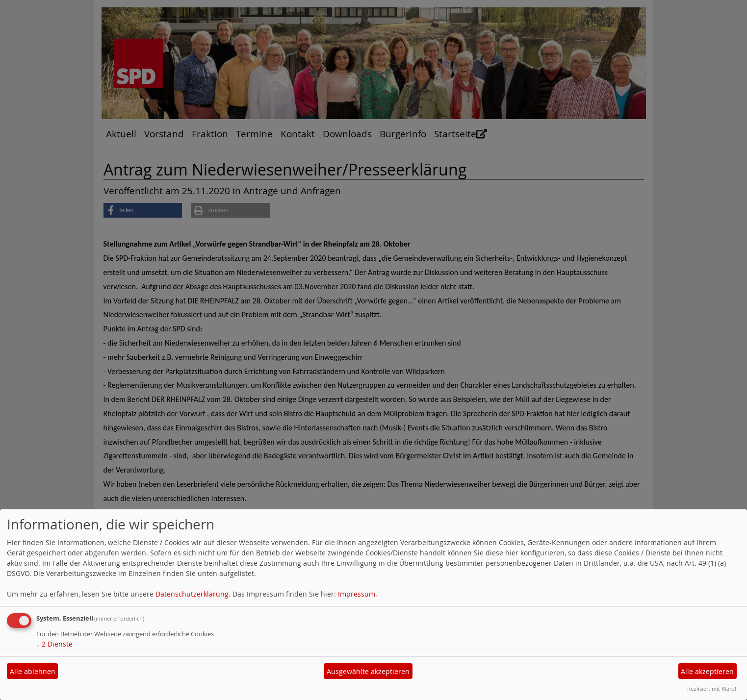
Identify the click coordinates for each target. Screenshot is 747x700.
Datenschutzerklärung (192, 594)
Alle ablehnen (33, 671)
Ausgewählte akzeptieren (368, 671)
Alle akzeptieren (707, 671)
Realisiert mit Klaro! (712, 688)
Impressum (357, 594)
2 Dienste (54, 644)
